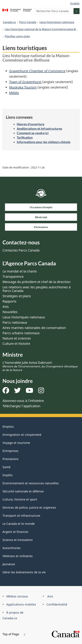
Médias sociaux (17, 596)
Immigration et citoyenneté (22, 435)
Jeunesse (9, 564)
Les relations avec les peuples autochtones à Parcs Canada (37, 289)
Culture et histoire (16, 344)
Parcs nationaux (15, 322)
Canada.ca (9, 22)
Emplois (8, 427)
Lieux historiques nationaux (57, 22)
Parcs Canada (28, 22)
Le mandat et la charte (20, 271)
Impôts (8, 475)
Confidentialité (57, 604)
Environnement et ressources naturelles (31, 483)
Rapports (9, 301)
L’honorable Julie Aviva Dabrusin (40, 366)
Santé (6, 467)
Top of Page (14, 634)
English (75, 3)
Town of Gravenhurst (25, 82)
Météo (14, 93)
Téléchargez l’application (21, 406)
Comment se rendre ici (33, 133)
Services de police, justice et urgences (29, 507)
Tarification (25, 137)
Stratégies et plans (17, 296)
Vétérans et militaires (18, 556)
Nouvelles (10, 312)
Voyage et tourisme (16, 443)
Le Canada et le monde (19, 524)
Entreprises (10, 451)
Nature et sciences (17, 338)
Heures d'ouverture (31, 124)
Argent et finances (15, 532)
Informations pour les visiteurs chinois (44, 142)
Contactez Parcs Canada (21, 250)
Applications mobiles (21, 604)
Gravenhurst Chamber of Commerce (37, 71)
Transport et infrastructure (21, 516)
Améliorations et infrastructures (39, 129)
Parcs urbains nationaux (21, 333)
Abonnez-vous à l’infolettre (23, 401)
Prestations (11, 459)
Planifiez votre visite (17, 36)
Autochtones (12, 548)
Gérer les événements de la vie (24, 572)
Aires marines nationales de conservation (34, 328)
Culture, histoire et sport (20, 499)
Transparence (13, 277)
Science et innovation (18, 540)
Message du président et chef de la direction (36, 282)
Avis (6, 307)
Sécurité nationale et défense (23, 491)
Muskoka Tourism (23, 87)
